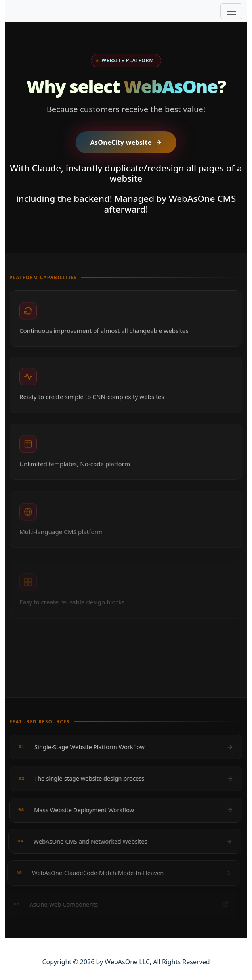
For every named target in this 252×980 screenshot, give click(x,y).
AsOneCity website (126, 142)
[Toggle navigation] (231, 11)
